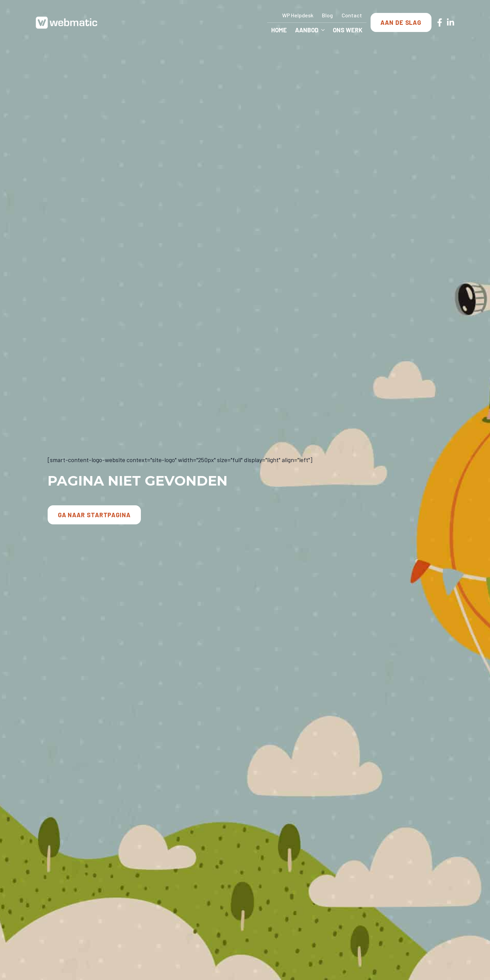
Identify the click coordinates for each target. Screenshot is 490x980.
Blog (327, 15)
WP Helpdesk (298, 15)
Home (279, 30)
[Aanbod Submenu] (324, 30)
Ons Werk (348, 30)
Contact (352, 15)
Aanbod (307, 30)
